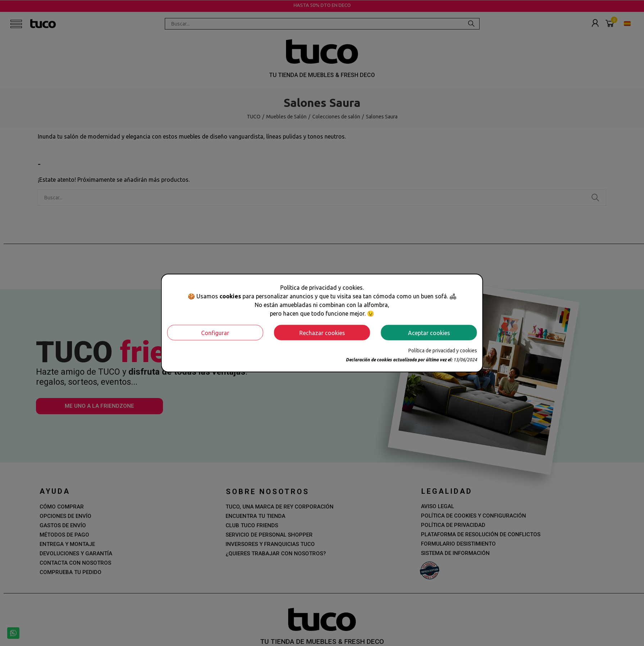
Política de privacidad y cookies (443, 351)
